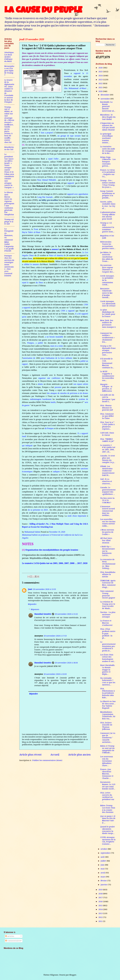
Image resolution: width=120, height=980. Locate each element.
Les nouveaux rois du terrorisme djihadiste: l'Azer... (107, 761)
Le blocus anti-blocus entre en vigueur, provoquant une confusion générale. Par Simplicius (9, 203)
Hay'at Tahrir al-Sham (31, 232)
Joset (30, 589)
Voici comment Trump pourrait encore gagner (108, 594)
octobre (104, 849)
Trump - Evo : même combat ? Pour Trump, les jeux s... (108, 184)
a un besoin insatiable (54, 337)
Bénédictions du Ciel (9, 148)
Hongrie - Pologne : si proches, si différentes (106, 388)
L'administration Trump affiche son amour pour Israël (108, 216)
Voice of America (56, 255)
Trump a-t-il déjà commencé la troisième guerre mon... (107, 227)
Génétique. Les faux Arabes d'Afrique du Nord (9, 57)
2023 (101, 80)
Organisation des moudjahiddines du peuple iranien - (52, 550)
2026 (101, 68)
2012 (101, 917)
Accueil (55, 755)
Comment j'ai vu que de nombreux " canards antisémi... (108, 738)
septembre (106, 853)
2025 (101, 72)
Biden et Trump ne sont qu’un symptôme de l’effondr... (107, 749)
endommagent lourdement (41, 399)
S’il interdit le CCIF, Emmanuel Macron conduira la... (107, 363)
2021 (101, 87)
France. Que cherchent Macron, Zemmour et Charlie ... (107, 774)
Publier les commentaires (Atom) (47, 760)
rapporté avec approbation (78, 194)
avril (103, 873)
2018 (101, 894)
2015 (101, 906)
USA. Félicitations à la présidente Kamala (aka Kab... (107, 693)
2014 (101, 909)
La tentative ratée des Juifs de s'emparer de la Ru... (108, 150)
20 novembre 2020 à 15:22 (66, 614)
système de (83, 399)
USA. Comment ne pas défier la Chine (107, 416)
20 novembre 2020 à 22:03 (55, 674)
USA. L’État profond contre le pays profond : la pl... (108, 633)
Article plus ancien (79, 755)
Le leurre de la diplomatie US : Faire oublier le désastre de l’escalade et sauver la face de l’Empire (9, 91)
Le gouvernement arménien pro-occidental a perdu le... (108, 646)
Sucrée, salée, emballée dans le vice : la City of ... (108, 205)
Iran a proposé (47, 133)
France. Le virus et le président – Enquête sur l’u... (108, 173)
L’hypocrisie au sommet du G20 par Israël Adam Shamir (107, 126)
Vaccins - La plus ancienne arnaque (108, 614)
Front (36, 229)
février (104, 881)
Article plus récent (30, 755)
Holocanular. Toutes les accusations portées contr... (108, 245)
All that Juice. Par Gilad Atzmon (106, 540)
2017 (101, 898)
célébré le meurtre (31, 264)
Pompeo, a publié (35, 343)
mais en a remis (57, 346)
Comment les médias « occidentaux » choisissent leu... (107, 338)
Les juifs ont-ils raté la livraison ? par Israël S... (108, 398)
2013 (101, 913)
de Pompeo (49, 428)
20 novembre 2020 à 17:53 (55, 636)
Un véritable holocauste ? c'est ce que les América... (108, 681)
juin (103, 865)
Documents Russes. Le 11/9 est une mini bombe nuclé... (108, 785)
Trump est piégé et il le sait (9, 222)
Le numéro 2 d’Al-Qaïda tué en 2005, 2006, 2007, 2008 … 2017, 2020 (55, 563)
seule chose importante (77, 516)
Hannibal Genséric (43, 614)
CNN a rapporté (68, 311)
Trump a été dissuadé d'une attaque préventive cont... (108, 350)
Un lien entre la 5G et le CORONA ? (107, 500)
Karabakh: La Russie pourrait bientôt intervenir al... (108, 106)
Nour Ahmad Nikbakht (47, 180)
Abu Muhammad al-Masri (75, 88)
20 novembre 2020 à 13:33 (44, 589)
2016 (101, 902)
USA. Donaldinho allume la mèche (108, 574)
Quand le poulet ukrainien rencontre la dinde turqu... (107, 830)
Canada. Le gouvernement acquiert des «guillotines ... (108, 491)
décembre (105, 95)
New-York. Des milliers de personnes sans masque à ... (108, 325)
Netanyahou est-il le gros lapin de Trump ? (9, 71)
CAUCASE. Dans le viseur (107, 434)
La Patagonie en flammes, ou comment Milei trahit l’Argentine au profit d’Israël (9, 240)
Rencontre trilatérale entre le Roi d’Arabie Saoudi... (106, 293)
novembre (105, 99)
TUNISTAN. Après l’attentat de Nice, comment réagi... (108, 584)
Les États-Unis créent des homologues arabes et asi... (108, 658)
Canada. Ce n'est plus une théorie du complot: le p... (108, 459)
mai (103, 869)
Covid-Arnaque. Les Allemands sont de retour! (108, 304)
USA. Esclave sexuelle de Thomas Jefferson (106, 726)
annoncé (55, 249)
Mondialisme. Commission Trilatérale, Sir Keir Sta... (108, 715)
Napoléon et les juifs (107, 237)
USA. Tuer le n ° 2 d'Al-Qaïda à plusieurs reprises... (107, 426)
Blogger (73, 975)
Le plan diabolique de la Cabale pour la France (108, 313)
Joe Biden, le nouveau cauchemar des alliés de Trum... (107, 257)
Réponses (35, 609)
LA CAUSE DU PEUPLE (43, 11)
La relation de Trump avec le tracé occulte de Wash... (108, 605)
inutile (53, 402)
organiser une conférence (49, 378)
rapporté (71, 183)
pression (58, 387)
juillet (104, 861)
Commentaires (13, 941)
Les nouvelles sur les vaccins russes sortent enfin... (108, 523)
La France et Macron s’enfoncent (106, 623)
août (103, 857)
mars (103, 877)
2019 (101, 890)
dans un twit (69, 258)
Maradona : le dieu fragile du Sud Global (108, 117)
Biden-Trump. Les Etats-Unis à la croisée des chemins (108, 809)
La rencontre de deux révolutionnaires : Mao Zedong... (108, 564)
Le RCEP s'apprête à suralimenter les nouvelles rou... (107, 376)
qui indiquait (27, 446)
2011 (101, 921)
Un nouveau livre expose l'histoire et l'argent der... (107, 269)
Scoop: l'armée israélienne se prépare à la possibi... (107, 194)
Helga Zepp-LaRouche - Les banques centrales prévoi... (108, 162)
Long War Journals (45, 197)
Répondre (32, 604)
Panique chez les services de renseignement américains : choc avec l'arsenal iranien (9, 266)
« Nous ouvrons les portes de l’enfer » (107, 532)
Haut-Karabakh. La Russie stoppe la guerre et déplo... (108, 670)
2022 (101, 83)
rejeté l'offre (53, 159)
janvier (104, 885)
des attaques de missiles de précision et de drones (68, 393)
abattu (40, 384)
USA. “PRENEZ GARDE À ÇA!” (107, 440)
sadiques (56, 472)
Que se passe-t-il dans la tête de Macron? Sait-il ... (108, 819)
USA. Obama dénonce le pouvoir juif (106, 408)
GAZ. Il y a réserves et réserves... (106, 481)
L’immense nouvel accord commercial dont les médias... (107, 511)
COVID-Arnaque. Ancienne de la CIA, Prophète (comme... (108, 841)
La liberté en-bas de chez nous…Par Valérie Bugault (108, 705)
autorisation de (29, 358)
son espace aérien (81, 384)
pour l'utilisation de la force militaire (57, 358)
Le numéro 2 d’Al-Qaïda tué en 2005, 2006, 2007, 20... (108, 449)
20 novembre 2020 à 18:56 (66, 663)
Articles (10, 936)
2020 (101, 91)
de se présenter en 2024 (38, 510)
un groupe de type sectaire (69, 136)
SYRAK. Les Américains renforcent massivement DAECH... (107, 471)
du (37, 283)
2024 (101, 76)
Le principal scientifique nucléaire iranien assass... (106, 138)
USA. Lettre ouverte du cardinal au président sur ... (107, 797)
